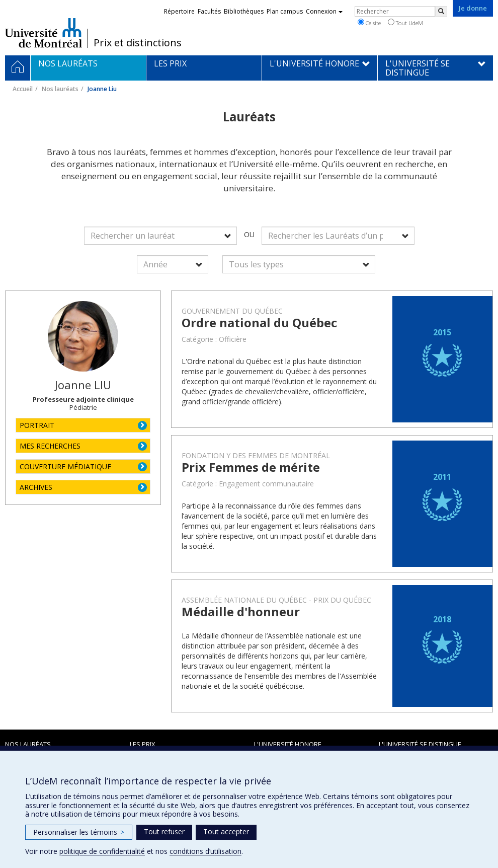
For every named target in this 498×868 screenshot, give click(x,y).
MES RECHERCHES (50, 446)
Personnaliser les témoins (79, 832)
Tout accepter (226, 831)
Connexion (324, 11)
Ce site (369, 23)
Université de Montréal (44, 33)
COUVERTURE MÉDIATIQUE (65, 466)
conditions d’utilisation (205, 851)
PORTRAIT (37, 425)
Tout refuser (164, 831)
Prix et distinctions (138, 43)
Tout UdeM (405, 23)
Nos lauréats (60, 89)
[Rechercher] (441, 11)
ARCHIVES (36, 487)
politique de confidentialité (102, 851)
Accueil (23, 89)
